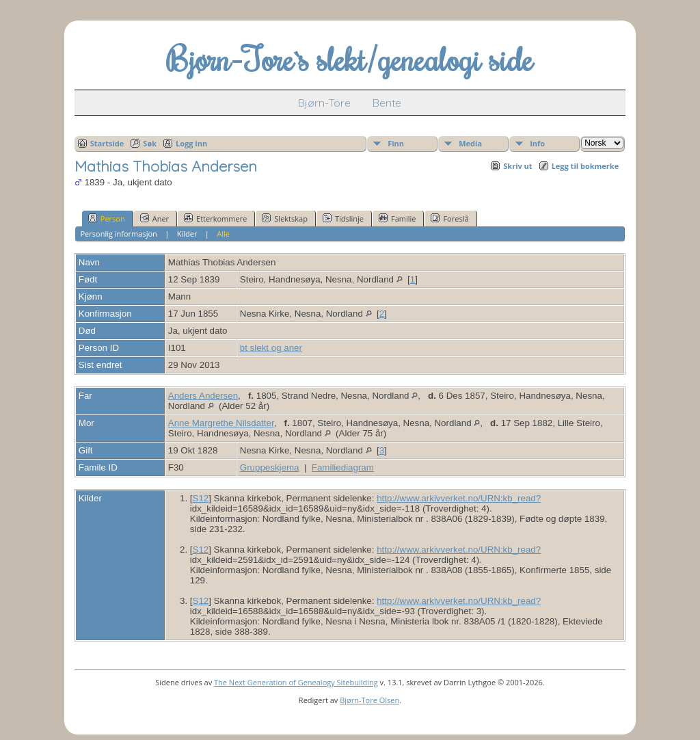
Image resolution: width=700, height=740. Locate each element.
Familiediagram (343, 467)
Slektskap (285, 218)
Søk (150, 143)
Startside (107, 143)
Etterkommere (215, 218)
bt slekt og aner (271, 348)
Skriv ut (517, 166)
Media (470, 143)
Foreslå (449, 218)
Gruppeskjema (270, 467)
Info (537, 143)
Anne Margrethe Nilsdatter (221, 423)
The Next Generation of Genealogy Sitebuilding (296, 682)
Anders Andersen (203, 396)
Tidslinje (343, 218)
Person (107, 218)
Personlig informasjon (118, 234)
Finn (396, 143)
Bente (387, 103)
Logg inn (191, 143)
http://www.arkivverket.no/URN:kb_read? (459, 498)
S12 (201, 498)
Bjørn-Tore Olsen (369, 700)
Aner (154, 218)
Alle (223, 234)
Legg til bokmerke (585, 166)
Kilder (187, 234)
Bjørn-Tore (324, 103)
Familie (397, 218)
